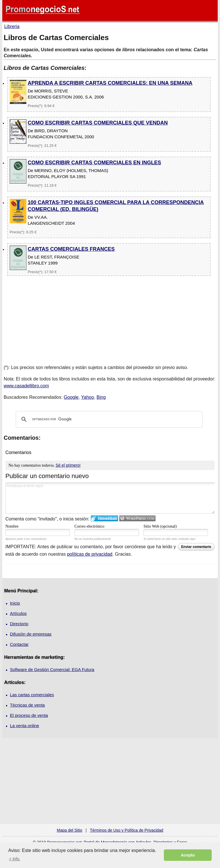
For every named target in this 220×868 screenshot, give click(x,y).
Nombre (12, 526)
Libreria (12, 26)
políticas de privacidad (90, 554)
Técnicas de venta (27, 705)
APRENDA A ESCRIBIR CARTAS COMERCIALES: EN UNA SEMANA (110, 83)
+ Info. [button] (15, 859)
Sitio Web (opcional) (160, 526)
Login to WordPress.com (137, 518)
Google (71, 397)
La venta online (25, 726)
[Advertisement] (110, 319)
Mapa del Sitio (69, 830)
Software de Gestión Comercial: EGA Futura (52, 669)
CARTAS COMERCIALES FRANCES (71, 249)
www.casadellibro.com (26, 386)
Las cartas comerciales (32, 695)
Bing (101, 397)
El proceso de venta (29, 715)
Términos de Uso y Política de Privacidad (127, 830)
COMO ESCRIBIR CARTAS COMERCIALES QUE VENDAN (98, 123)
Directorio (19, 624)
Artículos (18, 613)
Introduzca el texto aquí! (110, 498)
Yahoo (88, 397)
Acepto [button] (188, 855)
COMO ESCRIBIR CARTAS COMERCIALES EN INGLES (95, 163)
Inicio (15, 603)
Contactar (19, 644)
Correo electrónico (90, 526)
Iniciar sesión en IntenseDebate (104, 518)
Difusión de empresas (31, 634)
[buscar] (108, 419)
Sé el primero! (68, 465)
